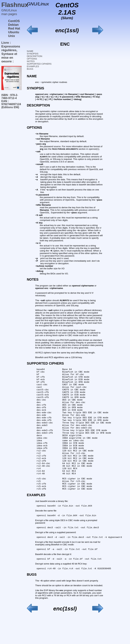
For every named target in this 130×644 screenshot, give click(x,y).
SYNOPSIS (32, 54)
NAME (30, 51)
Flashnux (15, 5)
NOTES (31, 61)
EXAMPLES (33, 66)
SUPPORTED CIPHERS (39, 64)
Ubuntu (14, 32)
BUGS (30, 69)
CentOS (14, 21)
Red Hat (14, 28)
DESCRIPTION (34, 56)
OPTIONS (32, 59)
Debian (13, 25)
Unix (12, 36)
